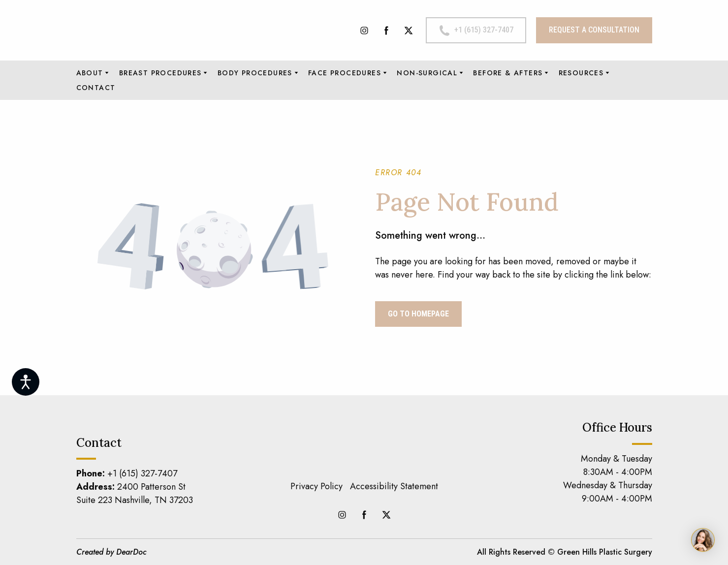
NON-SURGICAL (427, 73)
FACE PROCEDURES (345, 73)
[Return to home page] (162, 30)
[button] (364, 31)
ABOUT (90, 73)
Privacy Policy (317, 486)
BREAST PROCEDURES (160, 73)
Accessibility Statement (394, 486)
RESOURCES (581, 73)
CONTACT (96, 88)
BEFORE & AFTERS (508, 73)
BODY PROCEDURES (255, 73)
